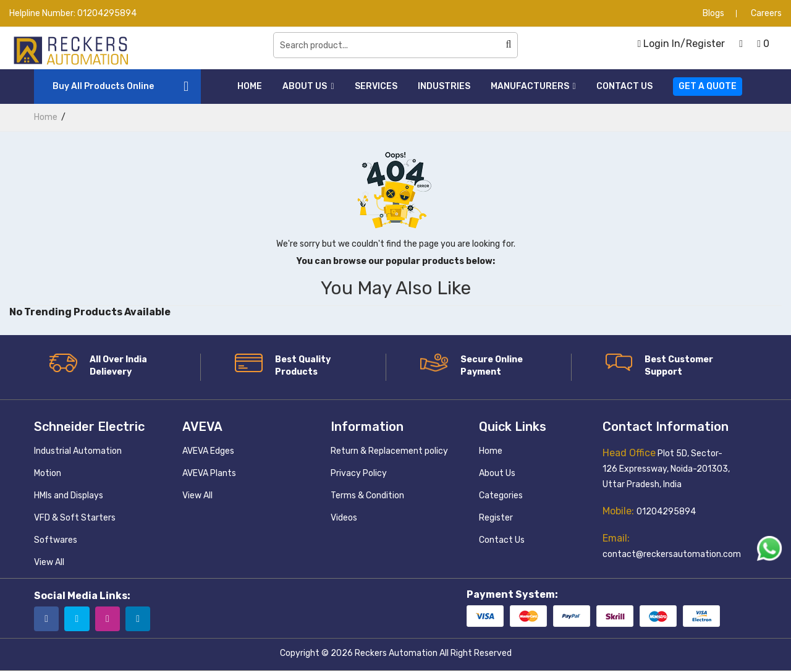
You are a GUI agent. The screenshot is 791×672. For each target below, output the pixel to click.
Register (496, 518)
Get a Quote (708, 86)
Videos (344, 518)
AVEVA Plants (209, 473)
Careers (766, 13)
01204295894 (107, 13)
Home (250, 86)
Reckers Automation (396, 654)
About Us (308, 86)
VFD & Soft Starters (75, 518)
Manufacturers (533, 86)
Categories (501, 495)
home (46, 117)
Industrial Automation (78, 451)
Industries (444, 86)
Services (376, 86)
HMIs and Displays (69, 495)
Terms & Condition (367, 495)
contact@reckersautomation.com (672, 554)
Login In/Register (681, 44)
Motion (48, 473)
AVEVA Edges (208, 451)
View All (49, 562)
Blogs (713, 13)
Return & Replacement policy (389, 451)
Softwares (56, 540)
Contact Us (624, 86)
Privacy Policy (359, 473)
